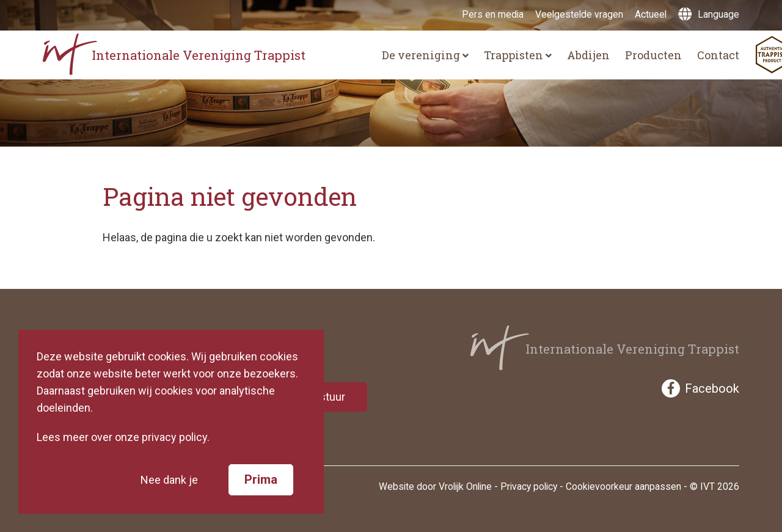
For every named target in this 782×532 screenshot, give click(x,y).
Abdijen (588, 55)
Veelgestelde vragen (579, 14)
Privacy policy (529, 486)
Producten (653, 55)
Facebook (700, 388)
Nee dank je (169, 480)
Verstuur (324, 397)
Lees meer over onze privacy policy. (123, 437)
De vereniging (425, 55)
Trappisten (518, 55)
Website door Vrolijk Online (435, 486)
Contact (718, 55)
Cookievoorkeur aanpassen (623, 486)
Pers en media (493, 14)
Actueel (651, 14)
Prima (261, 479)
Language (709, 14)
